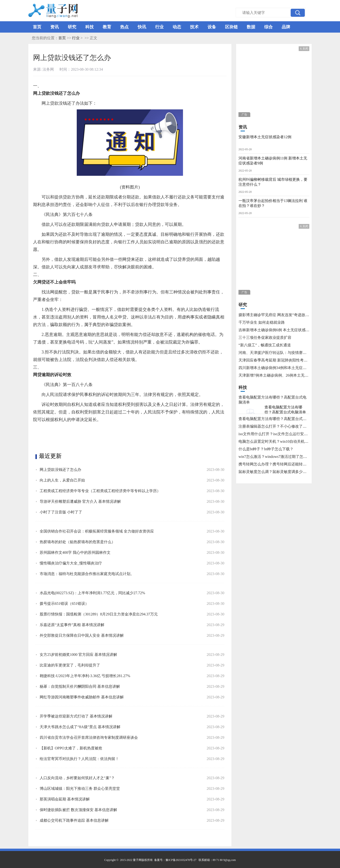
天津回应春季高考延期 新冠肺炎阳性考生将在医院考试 (284, 360)
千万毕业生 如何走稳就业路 (262, 322)
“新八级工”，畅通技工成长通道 (265, 345)
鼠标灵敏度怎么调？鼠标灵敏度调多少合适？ (276, 472)
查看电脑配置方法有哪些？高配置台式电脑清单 (285, 410)
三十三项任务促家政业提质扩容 (265, 337)
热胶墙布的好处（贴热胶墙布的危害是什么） (77, 542)
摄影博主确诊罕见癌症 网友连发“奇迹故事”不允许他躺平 (286, 315)
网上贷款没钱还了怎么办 (60, 470)
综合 (268, 27)
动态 (177, 27)
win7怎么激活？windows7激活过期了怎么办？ (276, 457)
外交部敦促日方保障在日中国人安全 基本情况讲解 (82, 635)
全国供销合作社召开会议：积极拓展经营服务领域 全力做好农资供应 (97, 531)
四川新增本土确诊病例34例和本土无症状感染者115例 (283, 368)
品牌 (286, 27)
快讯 (142, 27)
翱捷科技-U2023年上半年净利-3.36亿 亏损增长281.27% (85, 676)
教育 (107, 27)
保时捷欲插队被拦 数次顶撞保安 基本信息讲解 (78, 810)
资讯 (55, 27)
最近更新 (50, 456)
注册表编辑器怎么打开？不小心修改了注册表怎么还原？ (286, 426)
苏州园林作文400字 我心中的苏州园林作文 (75, 552)
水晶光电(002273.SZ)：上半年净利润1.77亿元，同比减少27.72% (92, 593)
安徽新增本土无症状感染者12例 (265, 137)
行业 (159, 27)
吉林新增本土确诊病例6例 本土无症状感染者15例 (280, 330)
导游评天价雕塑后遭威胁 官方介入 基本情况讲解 (80, 501)
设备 (212, 27)
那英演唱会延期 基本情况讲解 (65, 799)
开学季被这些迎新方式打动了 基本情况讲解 (76, 716)
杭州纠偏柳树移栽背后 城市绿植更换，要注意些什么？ (273, 182)
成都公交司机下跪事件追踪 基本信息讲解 (74, 820)
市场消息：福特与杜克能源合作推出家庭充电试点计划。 (87, 574)
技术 (194, 27)
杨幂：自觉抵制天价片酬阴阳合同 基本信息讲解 (80, 686)
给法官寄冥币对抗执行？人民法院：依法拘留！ (79, 759)
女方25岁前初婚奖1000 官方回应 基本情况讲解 (78, 655)
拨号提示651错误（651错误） (64, 604)
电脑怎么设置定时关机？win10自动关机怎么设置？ (281, 441)
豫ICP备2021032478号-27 (181, 860)
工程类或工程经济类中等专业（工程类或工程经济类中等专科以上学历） (100, 491)
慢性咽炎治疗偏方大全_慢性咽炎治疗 (71, 563)
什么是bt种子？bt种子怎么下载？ (266, 449)
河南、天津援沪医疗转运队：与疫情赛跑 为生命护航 (282, 353)
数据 (251, 27)
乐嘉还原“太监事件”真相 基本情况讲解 (72, 625)
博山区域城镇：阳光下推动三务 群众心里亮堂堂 (80, 789)
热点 (124, 27)
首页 (37, 27)
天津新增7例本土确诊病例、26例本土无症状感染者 (281, 375)
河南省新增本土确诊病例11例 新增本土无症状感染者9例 (273, 161)
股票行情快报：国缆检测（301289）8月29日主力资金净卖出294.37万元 (99, 614)
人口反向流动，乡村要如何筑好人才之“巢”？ (77, 778)
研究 (72, 27)
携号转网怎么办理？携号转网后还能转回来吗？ (278, 464)
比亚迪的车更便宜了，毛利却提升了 (70, 665)
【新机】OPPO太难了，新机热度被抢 (71, 748)
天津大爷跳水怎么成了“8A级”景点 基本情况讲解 (80, 727)
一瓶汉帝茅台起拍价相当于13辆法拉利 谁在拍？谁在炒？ (273, 203)
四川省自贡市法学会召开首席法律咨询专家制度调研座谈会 (89, 737)
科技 (89, 27)
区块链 (231, 27)
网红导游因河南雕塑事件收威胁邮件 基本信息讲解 (82, 697)
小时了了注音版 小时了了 (61, 512)
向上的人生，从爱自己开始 (62, 480)
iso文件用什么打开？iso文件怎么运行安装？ (275, 434)
